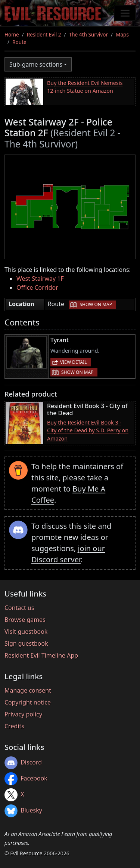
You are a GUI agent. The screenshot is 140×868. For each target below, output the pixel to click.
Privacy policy (23, 714)
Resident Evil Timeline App (41, 655)
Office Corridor (37, 287)
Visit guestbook (26, 632)
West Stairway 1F (40, 279)
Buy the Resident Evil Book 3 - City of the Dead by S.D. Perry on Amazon (88, 430)
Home (12, 34)
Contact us (19, 608)
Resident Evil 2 (44, 34)
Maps (122, 34)
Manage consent (28, 690)
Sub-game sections (36, 64)
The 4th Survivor (88, 34)
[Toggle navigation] (125, 13)
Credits (14, 726)
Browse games (25, 620)
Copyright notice (28, 702)
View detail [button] (74, 362)
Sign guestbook (26, 643)
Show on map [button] (96, 304)
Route (19, 42)
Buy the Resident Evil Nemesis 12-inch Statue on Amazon (85, 87)
